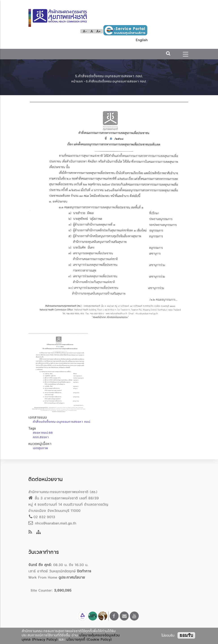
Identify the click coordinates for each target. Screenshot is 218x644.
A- (85, 31)
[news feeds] (30, 532)
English (142, 40)
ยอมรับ (186, 635)
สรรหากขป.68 (43, 433)
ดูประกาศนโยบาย (72, 577)
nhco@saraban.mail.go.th (52, 523)
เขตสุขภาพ (41, 448)
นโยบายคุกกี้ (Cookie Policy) (89, 639)
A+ (99, 31)
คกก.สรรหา (41, 437)
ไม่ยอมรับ (168, 635)
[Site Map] (39, 532)
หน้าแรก (77, 81)
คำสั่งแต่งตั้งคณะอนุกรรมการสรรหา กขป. (62, 422)
